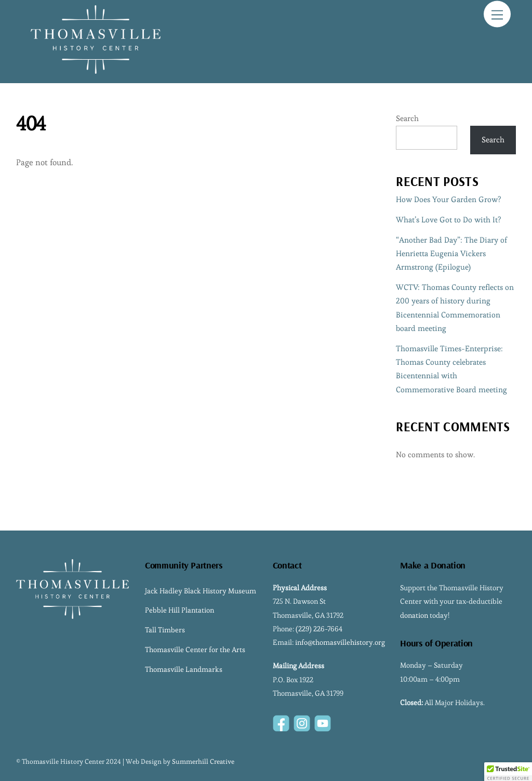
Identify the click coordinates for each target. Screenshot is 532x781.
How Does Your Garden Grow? (448, 199)
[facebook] (281, 721)
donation (414, 615)
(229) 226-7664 (319, 629)
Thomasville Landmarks (184, 669)
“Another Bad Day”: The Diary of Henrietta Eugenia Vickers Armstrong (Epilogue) (451, 254)
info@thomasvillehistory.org (340, 642)
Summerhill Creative (203, 762)
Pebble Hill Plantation (179, 610)
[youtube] (323, 721)
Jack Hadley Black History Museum (201, 591)
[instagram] (302, 721)
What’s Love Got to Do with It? (448, 220)
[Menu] (497, 14)
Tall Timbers (165, 630)
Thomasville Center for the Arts (195, 650)
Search (407, 118)
